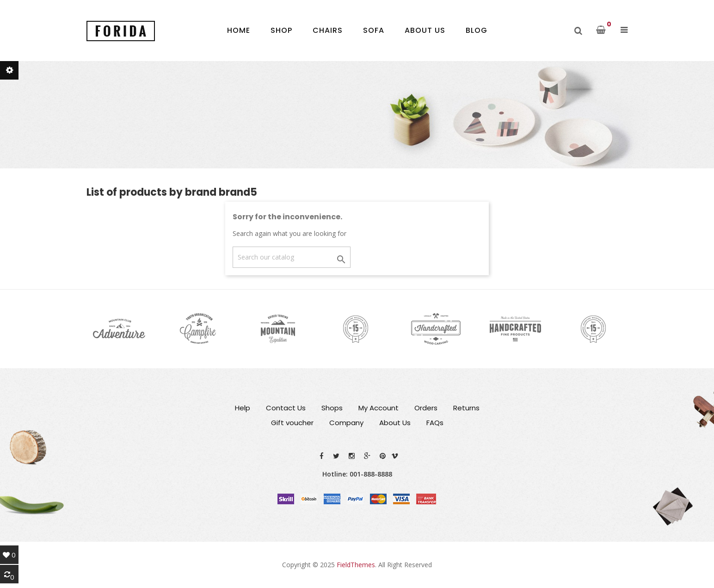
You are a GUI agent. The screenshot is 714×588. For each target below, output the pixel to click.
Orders (426, 408)
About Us (395, 423)
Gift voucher (292, 423)
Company (346, 423)
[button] (624, 30)
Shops (332, 408)
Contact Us (286, 408)
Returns (466, 408)
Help (243, 408)
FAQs (435, 423)
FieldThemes (356, 565)
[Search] (292, 257)
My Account (379, 408)
